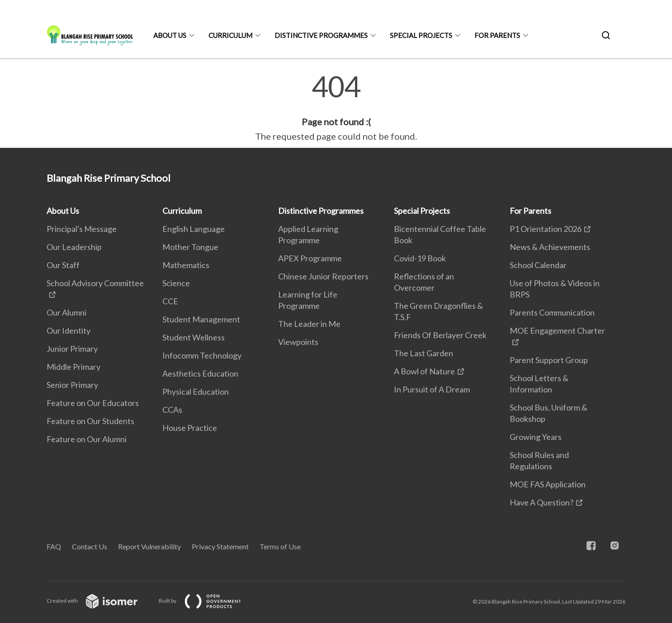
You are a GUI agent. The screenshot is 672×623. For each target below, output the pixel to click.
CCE (170, 301)
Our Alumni (66, 312)
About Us (170, 35)
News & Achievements (550, 247)
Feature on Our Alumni (87, 439)
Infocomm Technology (202, 355)
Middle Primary (73, 367)
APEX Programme (310, 258)
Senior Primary (72, 385)
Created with (99, 601)
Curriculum (230, 35)
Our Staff (63, 265)
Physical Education (196, 392)
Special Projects (421, 35)
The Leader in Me (309, 324)
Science (176, 283)
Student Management (201, 319)
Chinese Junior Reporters (323, 276)
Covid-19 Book (420, 258)
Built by (207, 601)
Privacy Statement (220, 546)
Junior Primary (72, 349)
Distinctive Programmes (321, 35)
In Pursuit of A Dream (432, 389)
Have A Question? (542, 502)
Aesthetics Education (200, 373)
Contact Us (90, 546)
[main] (336, 108)
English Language (194, 229)
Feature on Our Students (90, 421)
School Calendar (538, 265)
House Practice (190, 428)
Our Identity (69, 330)
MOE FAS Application (548, 484)
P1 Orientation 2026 (546, 229)
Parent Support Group (549, 360)
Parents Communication (552, 312)
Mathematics (186, 265)
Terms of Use (280, 546)
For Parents (497, 35)
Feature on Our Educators (93, 403)
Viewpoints (298, 342)
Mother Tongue (190, 247)
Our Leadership (74, 247)
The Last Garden (424, 353)
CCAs (172, 410)
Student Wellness (194, 337)
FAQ (54, 546)
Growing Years (536, 437)
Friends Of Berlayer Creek (440, 335)
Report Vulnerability (149, 546)
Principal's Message (82, 229)
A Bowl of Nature (424, 371)
